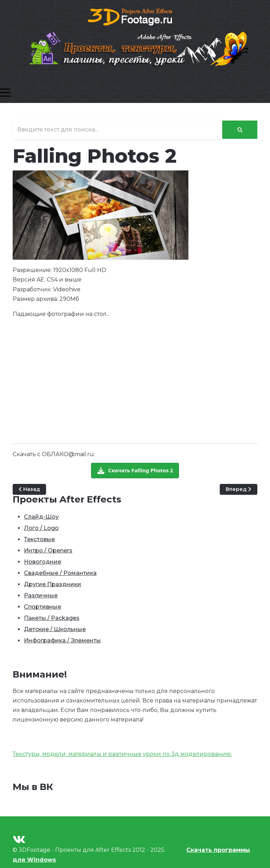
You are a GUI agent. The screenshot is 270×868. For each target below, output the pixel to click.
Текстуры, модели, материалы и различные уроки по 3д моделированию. (122, 754)
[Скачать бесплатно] (135, 471)
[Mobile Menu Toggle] (5, 92)
